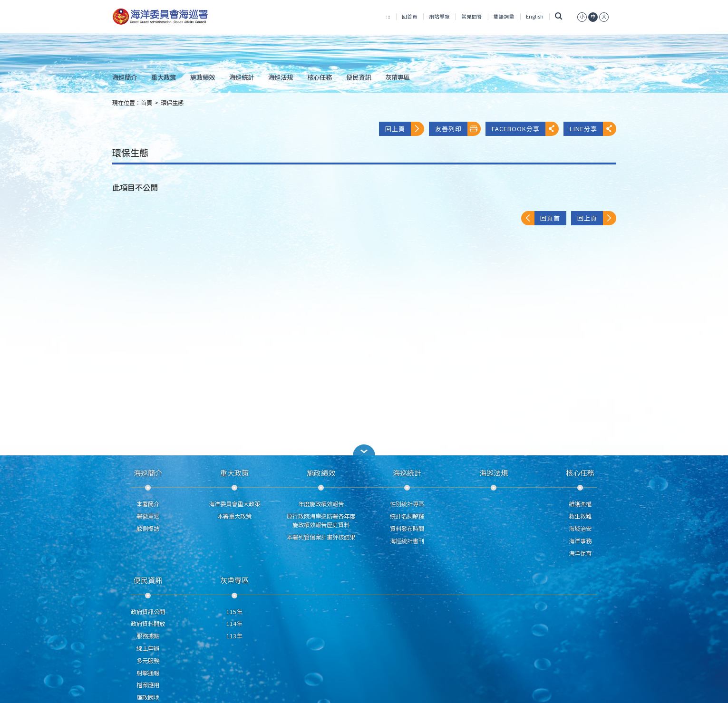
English (535, 16)
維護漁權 (580, 504)
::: (388, 16)
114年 (234, 624)
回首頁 (410, 16)
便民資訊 (359, 77)
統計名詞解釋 (407, 516)
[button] (364, 450)
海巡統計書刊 (407, 541)
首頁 (146, 103)
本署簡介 (148, 504)
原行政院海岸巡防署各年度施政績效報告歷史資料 (321, 520)
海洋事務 (580, 541)
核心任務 (320, 77)
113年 (234, 636)
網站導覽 (439, 16)
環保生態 (172, 103)
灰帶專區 (398, 77)
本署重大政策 (234, 516)
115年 (234, 612)
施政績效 (203, 77)
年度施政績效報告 (321, 504)
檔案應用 (148, 685)
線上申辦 (148, 648)
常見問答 (472, 16)
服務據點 (148, 636)
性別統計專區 (407, 504)
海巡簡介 (125, 77)
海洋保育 (580, 553)
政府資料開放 (148, 624)
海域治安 (580, 529)
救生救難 (580, 516)
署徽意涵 (148, 516)
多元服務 (148, 661)
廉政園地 (148, 697)
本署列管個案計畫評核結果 (321, 537)
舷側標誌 (148, 529)
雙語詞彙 (504, 16)
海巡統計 (242, 77)
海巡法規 (281, 77)
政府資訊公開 (148, 612)
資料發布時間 (407, 529)
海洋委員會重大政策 (234, 504)
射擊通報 (148, 673)
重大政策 (164, 77)
